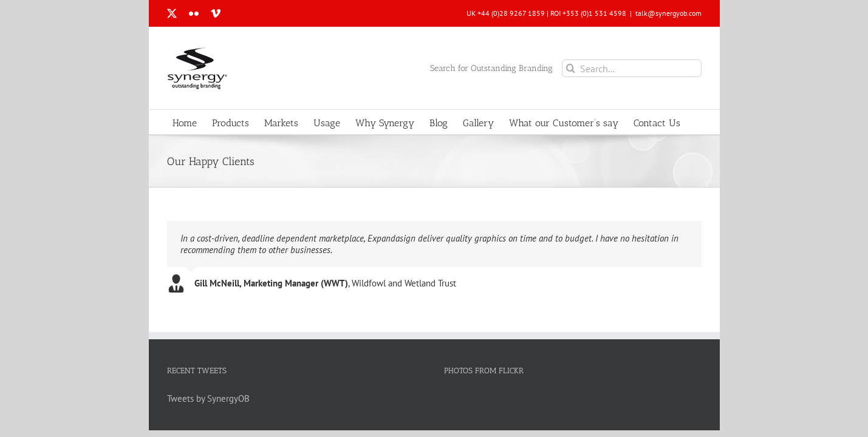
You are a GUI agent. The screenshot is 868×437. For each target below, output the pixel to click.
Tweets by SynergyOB (208, 398)
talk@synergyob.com (668, 13)
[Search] (571, 68)
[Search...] (632, 68)
